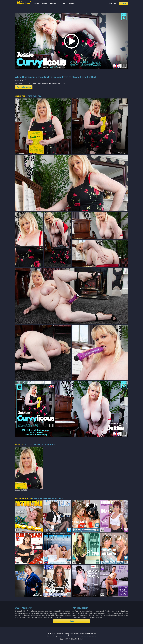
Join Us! (124, 3)
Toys (63, 83)
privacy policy (91, 636)
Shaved (54, 83)
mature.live (71, 3)
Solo (59, 83)
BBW (39, 83)
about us (53, 3)
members (113, 3)
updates (36, 3)
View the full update (24, 87)
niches (45, 3)
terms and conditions (76, 636)
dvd (63, 3)
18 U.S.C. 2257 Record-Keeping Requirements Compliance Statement (71, 634)
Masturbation (46, 83)
